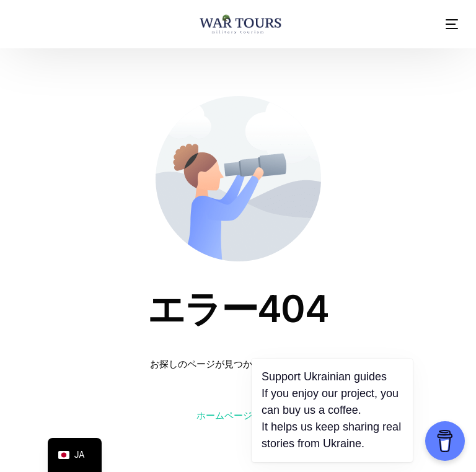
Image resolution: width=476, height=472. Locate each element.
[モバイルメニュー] (443, 24)
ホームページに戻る (238, 415)
